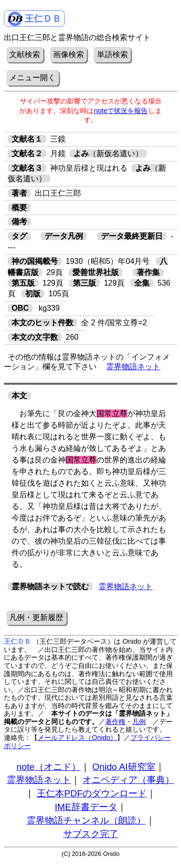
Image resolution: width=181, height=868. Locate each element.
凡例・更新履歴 (36, 617)
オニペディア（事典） (128, 780)
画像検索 (69, 54)
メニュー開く (32, 78)
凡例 (139, 722)
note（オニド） (48, 767)
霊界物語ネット (133, 367)
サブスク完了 (91, 834)
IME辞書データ (86, 807)
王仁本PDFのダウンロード (92, 793)
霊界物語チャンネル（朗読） (86, 820)
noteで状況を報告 (121, 111)
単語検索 (112, 54)
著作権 (115, 722)
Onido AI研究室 (124, 767)
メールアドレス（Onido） (77, 738)
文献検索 (25, 54)
